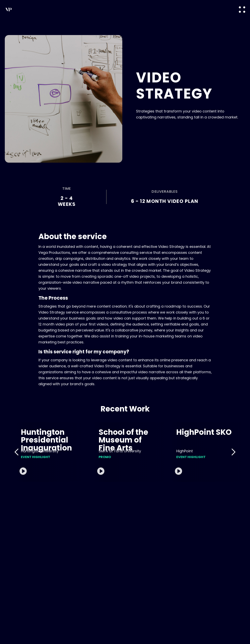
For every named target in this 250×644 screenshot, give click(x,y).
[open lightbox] (52, 452)
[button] (242, 10)
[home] (31, 10)
